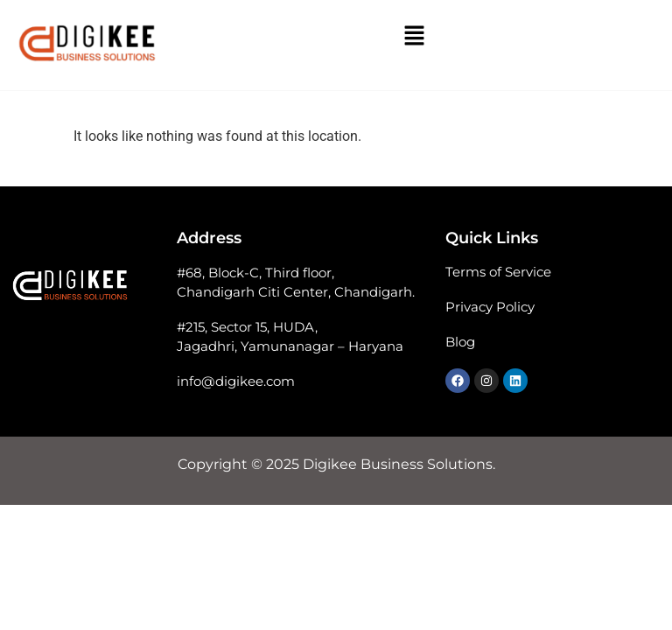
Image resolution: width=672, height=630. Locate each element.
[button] (414, 37)
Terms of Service (498, 272)
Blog (460, 342)
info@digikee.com (236, 381)
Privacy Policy (490, 307)
